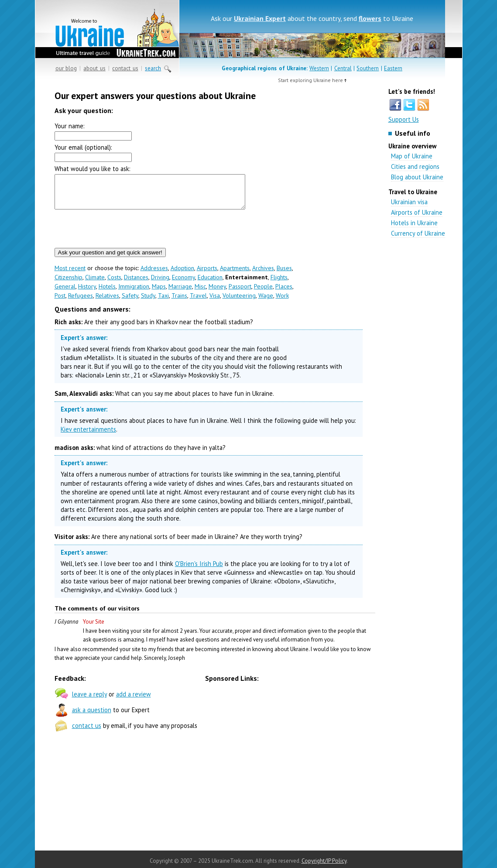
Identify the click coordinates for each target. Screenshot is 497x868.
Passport (240, 293)
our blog (66, 68)
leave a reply (89, 701)
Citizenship (69, 284)
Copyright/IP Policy (324, 861)
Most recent (70, 274)
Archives (263, 274)
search (153, 68)
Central (343, 68)
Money (217, 293)
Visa (215, 302)
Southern (368, 68)
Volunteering (239, 302)
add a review (134, 701)
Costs (114, 284)
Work (282, 302)
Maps (159, 293)
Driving (160, 284)
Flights (279, 284)
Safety (130, 302)
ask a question (92, 716)
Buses (284, 274)
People (263, 293)
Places (284, 293)
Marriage (180, 293)
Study (148, 302)
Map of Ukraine (412, 156)
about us (94, 68)
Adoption (182, 274)
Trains (179, 302)
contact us (125, 68)
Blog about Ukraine (417, 177)
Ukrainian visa (409, 202)
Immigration (134, 293)
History (87, 293)
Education (210, 284)
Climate (95, 284)
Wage (266, 302)
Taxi (163, 302)
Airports (207, 274)
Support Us (404, 119)
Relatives (107, 302)
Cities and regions (415, 166)
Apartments (235, 274)
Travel (198, 302)
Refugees (81, 302)
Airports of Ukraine (417, 212)
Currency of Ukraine (418, 233)
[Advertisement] (336, 227)
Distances (136, 284)
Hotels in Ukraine (414, 223)
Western (319, 68)
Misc (200, 293)
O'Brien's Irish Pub (199, 570)
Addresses (154, 274)
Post (60, 302)
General (65, 293)
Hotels (107, 293)
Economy (183, 284)
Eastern (393, 68)
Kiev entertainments (88, 436)
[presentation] (121, 235)
